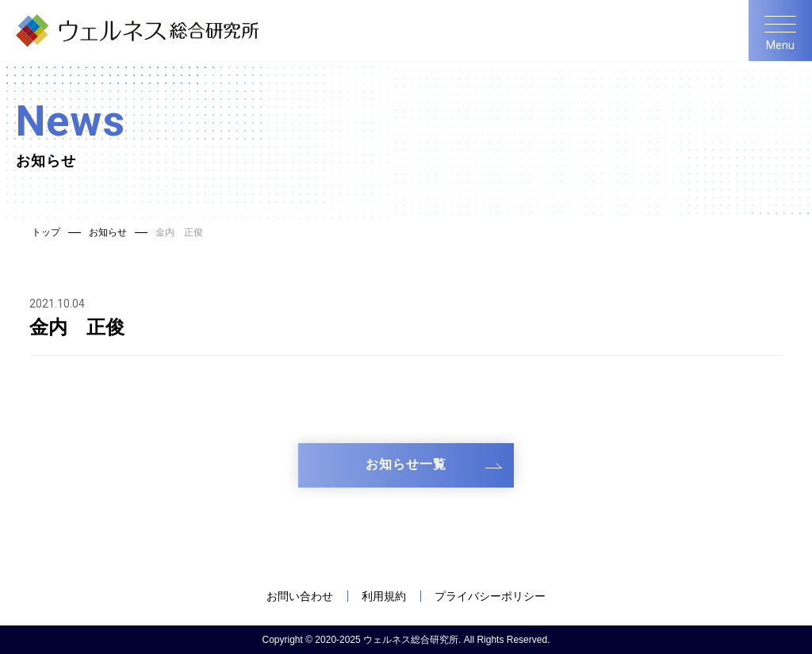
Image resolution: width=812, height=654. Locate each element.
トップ (46, 232)
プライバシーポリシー (490, 596)
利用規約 (384, 596)
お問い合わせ (300, 596)
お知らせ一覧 (406, 464)
